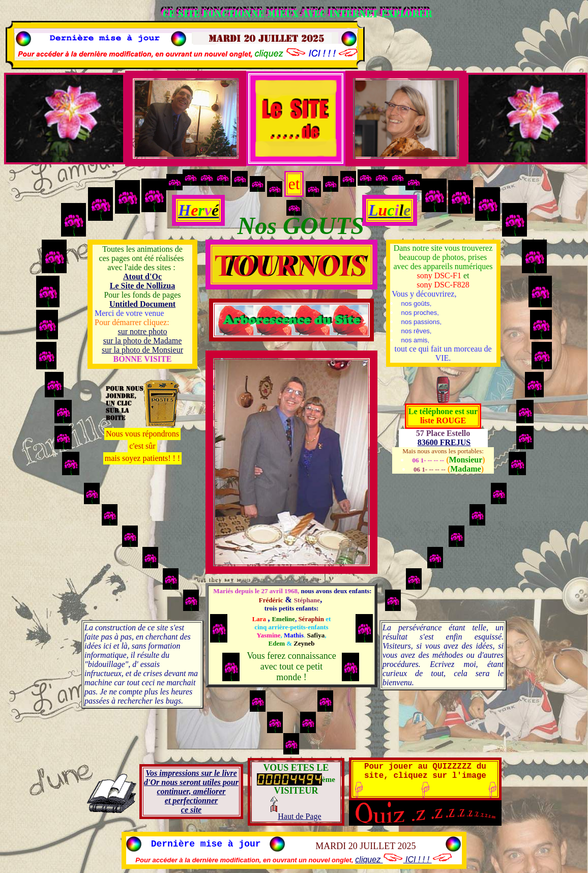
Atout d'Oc (142, 277)
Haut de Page (296, 816)
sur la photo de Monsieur (142, 350)
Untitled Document (142, 304)
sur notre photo (143, 331)
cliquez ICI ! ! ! (404, 860)
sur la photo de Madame (143, 341)
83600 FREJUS (444, 442)
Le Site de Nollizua (142, 286)
